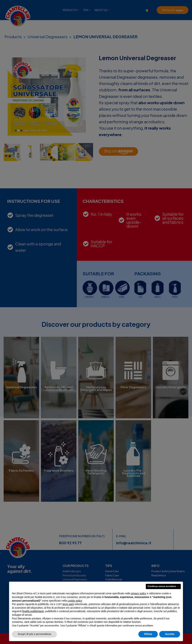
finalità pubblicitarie (33, 611)
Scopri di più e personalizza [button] (34, 634)
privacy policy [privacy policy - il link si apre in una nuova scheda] (139, 593)
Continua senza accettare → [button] (163, 586)
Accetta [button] (170, 634)
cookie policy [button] (75, 601)
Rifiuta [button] (148, 634)
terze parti (68, 604)
